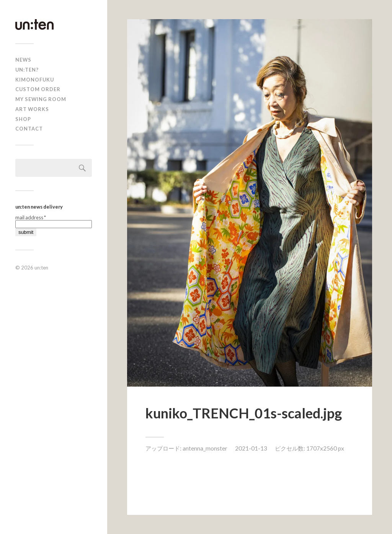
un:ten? (27, 70)
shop (23, 119)
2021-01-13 (251, 448)
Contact (29, 129)
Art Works (32, 109)
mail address (31, 218)
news (23, 60)
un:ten (41, 268)
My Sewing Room (41, 99)
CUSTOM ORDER (38, 89)
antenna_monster (205, 448)
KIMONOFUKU (35, 80)
